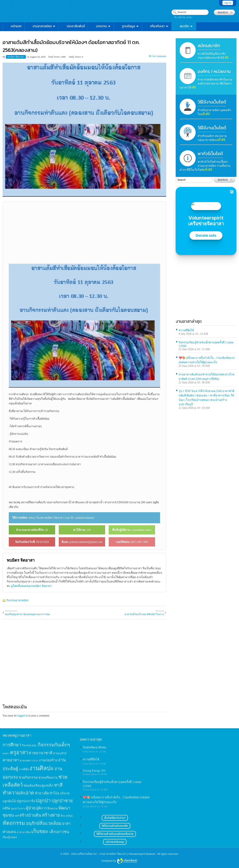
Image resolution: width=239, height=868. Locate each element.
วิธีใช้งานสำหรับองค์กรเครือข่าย (115, 834)
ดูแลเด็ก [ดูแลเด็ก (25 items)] (47, 785)
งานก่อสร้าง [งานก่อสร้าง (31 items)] (48, 760)
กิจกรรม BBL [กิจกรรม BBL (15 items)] (30, 745)
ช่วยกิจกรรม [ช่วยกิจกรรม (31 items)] (28, 777)
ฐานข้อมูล (130, 26)
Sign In (228, 3)
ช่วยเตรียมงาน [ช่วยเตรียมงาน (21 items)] (48, 777)
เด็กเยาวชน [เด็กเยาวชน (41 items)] (59, 832)
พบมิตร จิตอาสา (16, 57)
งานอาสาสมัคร (44, 26)
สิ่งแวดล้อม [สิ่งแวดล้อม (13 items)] (67, 816)
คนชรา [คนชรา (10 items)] (6, 753)
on (28, 57)
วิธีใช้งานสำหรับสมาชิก (115, 826)
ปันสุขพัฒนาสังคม (94, 747)
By (4, 57)
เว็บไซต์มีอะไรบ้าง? (115, 818)
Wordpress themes (127, 861)
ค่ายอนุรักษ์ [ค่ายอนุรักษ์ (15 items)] (60, 753)
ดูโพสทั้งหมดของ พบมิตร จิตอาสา (31, 586)
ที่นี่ (227, 58)
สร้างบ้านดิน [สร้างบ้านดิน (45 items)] (30, 815)
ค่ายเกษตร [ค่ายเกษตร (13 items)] (25, 761)
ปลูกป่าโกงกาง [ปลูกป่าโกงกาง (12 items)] (18, 809)
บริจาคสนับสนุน (115, 842)
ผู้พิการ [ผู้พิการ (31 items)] (42, 808)
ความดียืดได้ (186, 330)
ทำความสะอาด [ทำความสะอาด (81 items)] (18, 793)
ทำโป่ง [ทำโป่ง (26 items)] (54, 793)
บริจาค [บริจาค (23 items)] (65, 793)
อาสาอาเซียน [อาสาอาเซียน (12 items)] (24, 832)
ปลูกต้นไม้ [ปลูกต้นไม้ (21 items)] (9, 801)
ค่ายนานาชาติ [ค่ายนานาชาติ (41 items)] (41, 753)
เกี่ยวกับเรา (159, 26)
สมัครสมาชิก (209, 46)
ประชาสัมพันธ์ (76, 26)
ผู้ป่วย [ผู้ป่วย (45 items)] (31, 808)
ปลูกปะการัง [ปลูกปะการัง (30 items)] (26, 801)
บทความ (103, 26)
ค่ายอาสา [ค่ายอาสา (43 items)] (11, 760)
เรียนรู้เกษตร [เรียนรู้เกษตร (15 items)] (10, 837)
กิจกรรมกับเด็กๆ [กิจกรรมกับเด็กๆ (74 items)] (54, 745)
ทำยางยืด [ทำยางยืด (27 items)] (42, 793)
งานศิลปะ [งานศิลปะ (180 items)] (42, 768)
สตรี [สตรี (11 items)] (17, 816)
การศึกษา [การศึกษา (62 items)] (12, 745)
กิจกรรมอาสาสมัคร (18, 600)
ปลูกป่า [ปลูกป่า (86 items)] (43, 800)
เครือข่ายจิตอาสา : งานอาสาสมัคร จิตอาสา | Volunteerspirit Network (117, 854)
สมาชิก (186, 26)
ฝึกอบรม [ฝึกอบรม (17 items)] (53, 808)
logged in (23, 716)
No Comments (159, 56)
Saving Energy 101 (94, 771)
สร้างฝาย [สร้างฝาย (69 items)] (51, 815)
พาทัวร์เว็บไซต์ (210, 154)
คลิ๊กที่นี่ (205, 114)
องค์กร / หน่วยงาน (214, 71)
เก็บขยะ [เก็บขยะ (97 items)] (40, 831)
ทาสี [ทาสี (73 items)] (58, 785)
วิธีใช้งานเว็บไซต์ (212, 102)
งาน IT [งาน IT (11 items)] (35, 761)
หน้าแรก (16, 26)
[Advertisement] (84, 233)
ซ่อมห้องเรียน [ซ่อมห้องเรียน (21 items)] (32, 785)
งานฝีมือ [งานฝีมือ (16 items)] (24, 769)
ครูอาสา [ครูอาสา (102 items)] (19, 752)
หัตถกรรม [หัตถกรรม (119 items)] (14, 823)
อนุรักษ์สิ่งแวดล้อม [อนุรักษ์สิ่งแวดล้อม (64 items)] (44, 823)
